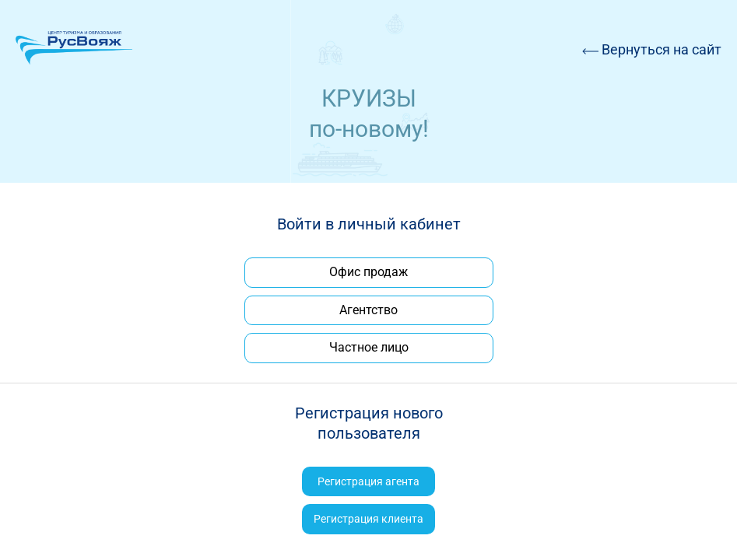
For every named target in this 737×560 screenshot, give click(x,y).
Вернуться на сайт (652, 49)
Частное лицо (369, 347)
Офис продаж (368, 272)
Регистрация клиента (368, 519)
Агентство (368, 310)
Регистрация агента (368, 481)
